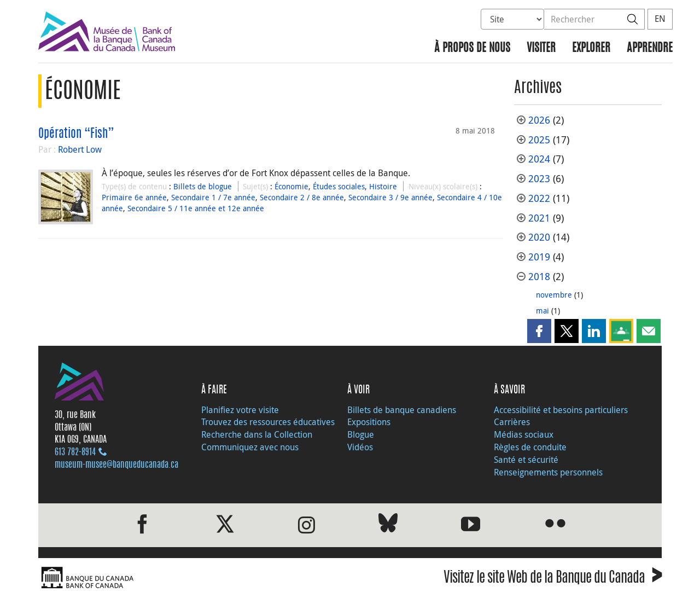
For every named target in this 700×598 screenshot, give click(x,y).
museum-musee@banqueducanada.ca (116, 465)
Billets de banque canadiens (402, 410)
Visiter (541, 48)
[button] (539, 331)
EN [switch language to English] (660, 19)
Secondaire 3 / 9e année (390, 197)
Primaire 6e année (134, 197)
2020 (539, 237)
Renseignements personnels (548, 472)
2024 (539, 159)
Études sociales (339, 186)
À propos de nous (472, 48)
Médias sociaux (524, 434)
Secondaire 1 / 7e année (213, 197)
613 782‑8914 (75, 452)
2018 (539, 277)
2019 (539, 257)
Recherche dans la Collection (257, 434)
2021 (539, 218)
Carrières (512, 422)
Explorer (591, 48)
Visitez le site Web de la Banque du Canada (553, 579)
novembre (554, 295)
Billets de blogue (203, 186)
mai (542, 310)
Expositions (369, 422)
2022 (539, 198)
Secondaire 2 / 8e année (302, 197)
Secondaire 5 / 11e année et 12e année (196, 208)
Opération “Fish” (76, 134)
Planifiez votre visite (240, 410)
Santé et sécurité (526, 460)
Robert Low (80, 149)
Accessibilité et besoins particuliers (561, 410)
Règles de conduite (530, 447)
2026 (539, 120)
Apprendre (650, 48)
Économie (291, 186)
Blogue (361, 434)
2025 (539, 140)
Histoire (383, 186)
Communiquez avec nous (250, 447)
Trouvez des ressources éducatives (268, 422)
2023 (539, 179)
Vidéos (360, 447)
